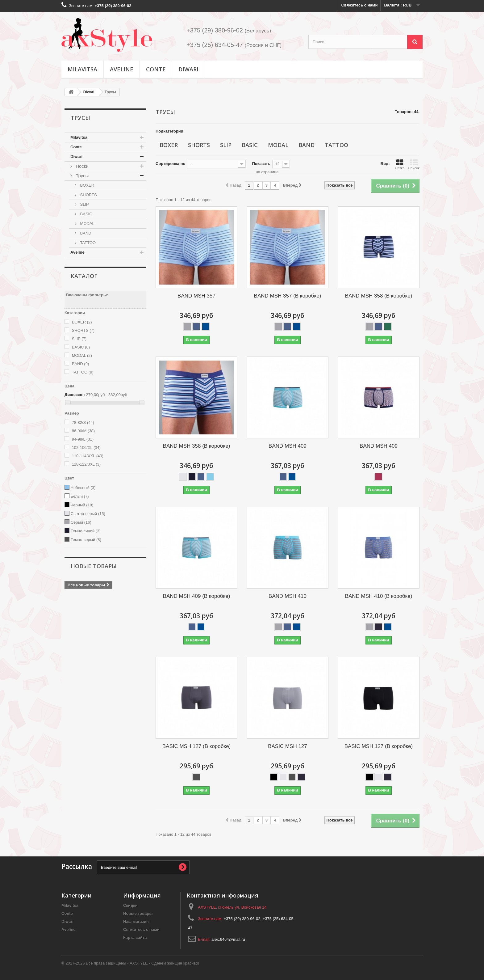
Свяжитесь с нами (360, 5)
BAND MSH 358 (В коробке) (379, 296)
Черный (82, 505)
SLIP (84, 204)
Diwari (188, 69)
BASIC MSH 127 (288, 746)
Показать (261, 164)
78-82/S (83, 422)
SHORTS (88, 195)
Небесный (83, 488)
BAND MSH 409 (288, 446)
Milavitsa (82, 69)
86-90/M (83, 431)
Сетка (400, 164)
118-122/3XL (86, 464)
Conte (156, 69)
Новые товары (94, 566)
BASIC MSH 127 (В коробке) (197, 746)
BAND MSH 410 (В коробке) (379, 596)
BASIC (86, 214)
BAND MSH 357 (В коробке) (288, 296)
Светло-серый (88, 514)
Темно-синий (86, 531)
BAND (85, 233)
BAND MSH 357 (196, 296)
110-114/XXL (88, 456)
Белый (80, 496)
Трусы (81, 176)
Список (414, 164)
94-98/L (83, 439)
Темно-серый (86, 540)
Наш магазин (136, 921)
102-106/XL (86, 448)
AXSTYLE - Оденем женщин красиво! (164, 963)
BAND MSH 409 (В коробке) (197, 596)
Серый (81, 522)
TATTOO (87, 243)
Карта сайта (135, 938)
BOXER (87, 185)
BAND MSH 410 (288, 596)
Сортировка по (170, 164)
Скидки (130, 905)
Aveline (122, 69)
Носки (81, 166)
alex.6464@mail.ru (228, 939)
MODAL (87, 224)
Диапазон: (75, 395)
